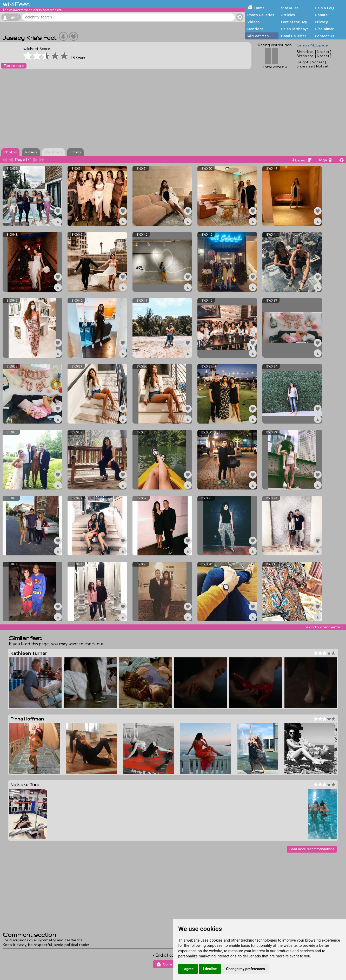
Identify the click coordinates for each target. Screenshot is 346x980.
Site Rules (290, 8)
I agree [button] (188, 969)
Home (259, 8)
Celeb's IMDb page (312, 45)
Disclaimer (324, 29)
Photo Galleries (261, 15)
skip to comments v (325, 627)
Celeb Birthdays (295, 29)
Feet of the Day (294, 22)
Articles (288, 15)
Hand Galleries (294, 36)
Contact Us (324, 36)
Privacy (321, 22)
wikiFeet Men (258, 36)
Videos (253, 22)
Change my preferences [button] (245, 969)
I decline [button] (210, 969)
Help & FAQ (324, 8)
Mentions (255, 29)
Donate (321, 15)
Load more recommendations (312, 849)
